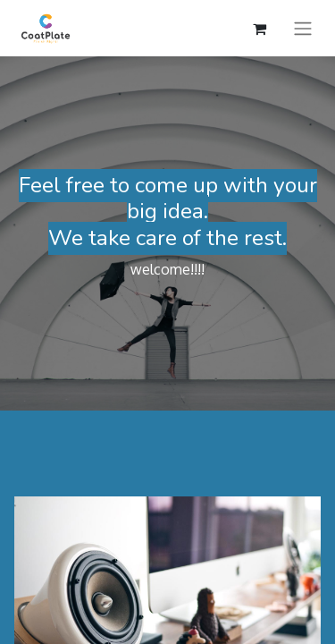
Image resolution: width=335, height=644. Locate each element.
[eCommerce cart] (259, 29)
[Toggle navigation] (303, 28)
